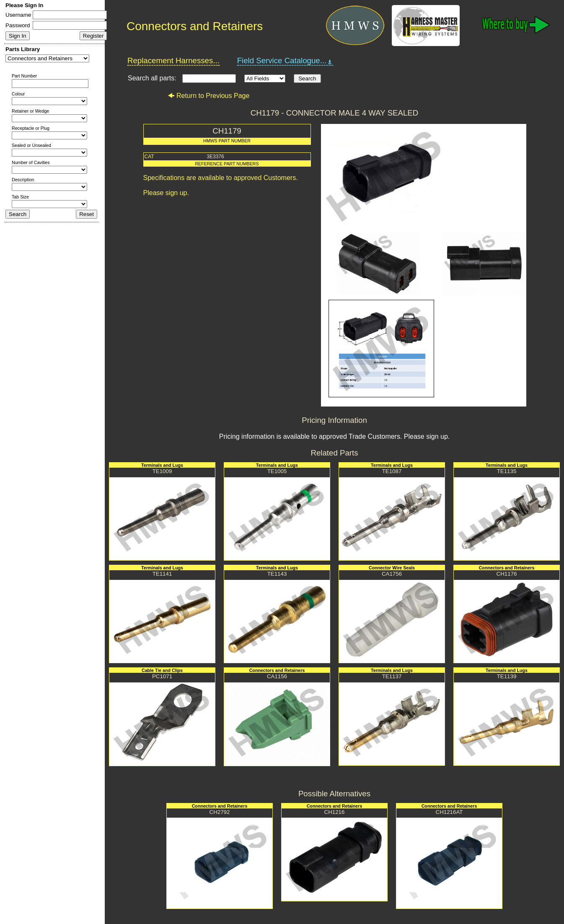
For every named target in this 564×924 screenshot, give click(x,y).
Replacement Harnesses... (173, 60)
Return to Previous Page (208, 96)
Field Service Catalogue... (285, 61)
